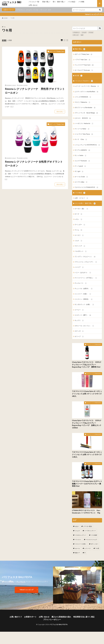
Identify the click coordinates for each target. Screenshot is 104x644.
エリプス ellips (81, 182)
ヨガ (49, 10)
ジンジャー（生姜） (83, 294)
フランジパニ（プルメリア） (86, 262)
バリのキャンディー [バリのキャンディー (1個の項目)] (80, 535)
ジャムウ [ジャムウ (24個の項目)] (77, 531)
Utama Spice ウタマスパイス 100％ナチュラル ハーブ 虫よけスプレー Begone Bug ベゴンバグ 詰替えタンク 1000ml (87, 424)
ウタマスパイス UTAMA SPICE (87, 187)
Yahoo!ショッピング (27, 590)
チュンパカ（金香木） (84, 289)
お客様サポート (30, 617)
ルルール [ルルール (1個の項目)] (77, 548)
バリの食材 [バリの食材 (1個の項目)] (94, 535)
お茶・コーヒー (81, 198)
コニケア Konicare (82, 161)
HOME (6, 18)
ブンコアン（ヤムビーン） (85, 257)
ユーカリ (79, 235)
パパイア (79, 267)
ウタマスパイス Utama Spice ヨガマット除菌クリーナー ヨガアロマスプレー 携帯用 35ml (87, 484)
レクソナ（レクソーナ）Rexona (87, 86)
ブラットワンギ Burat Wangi (86, 113)
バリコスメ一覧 (34, 2)
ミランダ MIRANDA (83, 97)
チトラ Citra (81, 139)
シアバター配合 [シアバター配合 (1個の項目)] (87, 526)
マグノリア (80, 246)
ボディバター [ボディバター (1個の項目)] (94, 544)
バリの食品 (71, 2)
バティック (43, 10)
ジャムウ (29, 10)
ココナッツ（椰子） (83, 315)
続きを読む (60, 112)
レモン (79, 219)
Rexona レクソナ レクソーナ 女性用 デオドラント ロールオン (34, 164)
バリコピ (36, 10)
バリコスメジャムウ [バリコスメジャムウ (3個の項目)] (91, 540)
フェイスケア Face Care (84, 65)
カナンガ (79, 331)
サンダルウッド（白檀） (84, 305)
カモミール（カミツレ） (84, 326)
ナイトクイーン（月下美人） (86, 278)
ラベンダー (80, 225)
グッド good (80, 166)
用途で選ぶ (46, 2)
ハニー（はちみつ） (83, 273)
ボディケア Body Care (57, 51)
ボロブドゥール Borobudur (85, 108)
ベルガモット (81, 251)
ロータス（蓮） (81, 209)
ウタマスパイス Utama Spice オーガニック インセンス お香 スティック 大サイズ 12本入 (87, 455)
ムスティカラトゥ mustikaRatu (87, 92)
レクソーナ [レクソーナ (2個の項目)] (87, 548)
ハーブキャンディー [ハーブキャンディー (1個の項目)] (90, 531)
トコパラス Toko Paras (84, 134)
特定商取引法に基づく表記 (84, 617)
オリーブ (79, 337)
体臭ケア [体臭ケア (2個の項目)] (77, 553)
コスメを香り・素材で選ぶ (85, 203)
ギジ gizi (79, 171)
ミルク (79, 241)
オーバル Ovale (81, 177)
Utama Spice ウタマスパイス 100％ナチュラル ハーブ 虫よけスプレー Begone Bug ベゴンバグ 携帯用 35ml (87, 365)
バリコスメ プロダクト (84, 81)
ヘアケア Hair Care (83, 60)
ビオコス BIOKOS (83, 118)
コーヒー (79, 310)
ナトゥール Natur (82, 129)
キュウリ (79, 320)
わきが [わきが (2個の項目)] (77, 526)
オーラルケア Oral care (84, 70)
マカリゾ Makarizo (83, 102)
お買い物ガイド (16, 617)
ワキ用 (12, 18)
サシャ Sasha (81, 155)
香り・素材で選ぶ (59, 2)
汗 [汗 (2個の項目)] (85, 553)
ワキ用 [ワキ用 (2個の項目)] (97, 548)
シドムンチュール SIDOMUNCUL (87, 145)
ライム (79, 230)
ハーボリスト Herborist (84, 124)
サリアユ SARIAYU (82, 150)
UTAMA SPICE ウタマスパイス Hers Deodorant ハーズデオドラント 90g (87, 512)
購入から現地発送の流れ (61, 617)
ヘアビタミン (20, 10)
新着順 (4, 40)
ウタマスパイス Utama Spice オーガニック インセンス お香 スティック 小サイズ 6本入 (87, 394)
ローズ (79, 214)
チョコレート (81, 283)
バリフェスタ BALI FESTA (12, 3)
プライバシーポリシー (52, 620)
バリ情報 (81, 2)
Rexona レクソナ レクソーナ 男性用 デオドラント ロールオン (35, 91)
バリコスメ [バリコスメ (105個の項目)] (78, 540)
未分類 (79, 76)
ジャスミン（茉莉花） (84, 299)
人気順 (10, 40)
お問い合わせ (33, 5)
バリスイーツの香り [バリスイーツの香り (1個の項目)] (80, 544)
